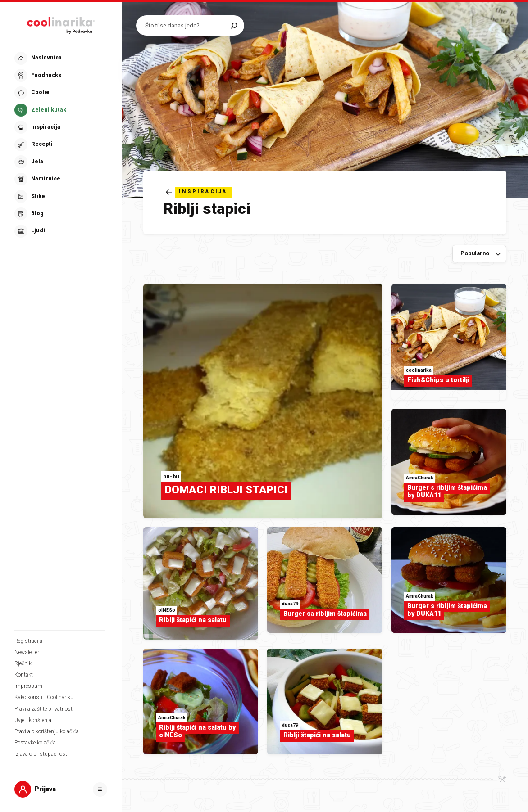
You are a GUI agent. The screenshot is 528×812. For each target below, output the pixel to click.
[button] (60, 145)
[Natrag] (199, 192)
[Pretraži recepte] (186, 25)
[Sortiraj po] (479, 254)
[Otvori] (100, 789)
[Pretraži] (234, 25)
